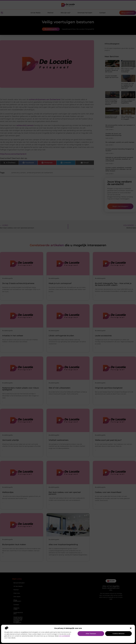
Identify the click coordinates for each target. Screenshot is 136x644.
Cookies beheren (119, 634)
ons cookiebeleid (64, 636)
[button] (131, 628)
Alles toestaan (91, 634)
